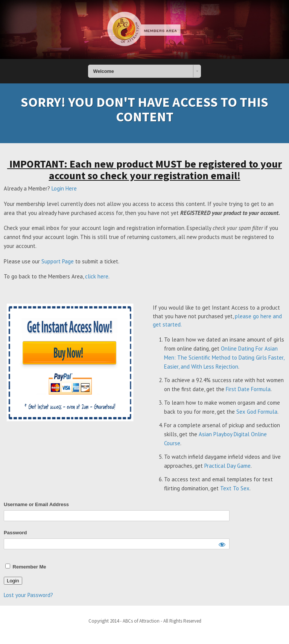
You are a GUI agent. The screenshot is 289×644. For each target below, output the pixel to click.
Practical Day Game (227, 466)
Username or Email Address (36, 504)
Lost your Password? (28, 595)
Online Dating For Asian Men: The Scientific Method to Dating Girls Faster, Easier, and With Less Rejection (224, 358)
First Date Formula (248, 389)
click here (97, 276)
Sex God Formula (257, 412)
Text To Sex (235, 488)
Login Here (64, 188)
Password (15, 533)
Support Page (58, 261)
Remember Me (26, 567)
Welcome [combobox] (104, 71)
